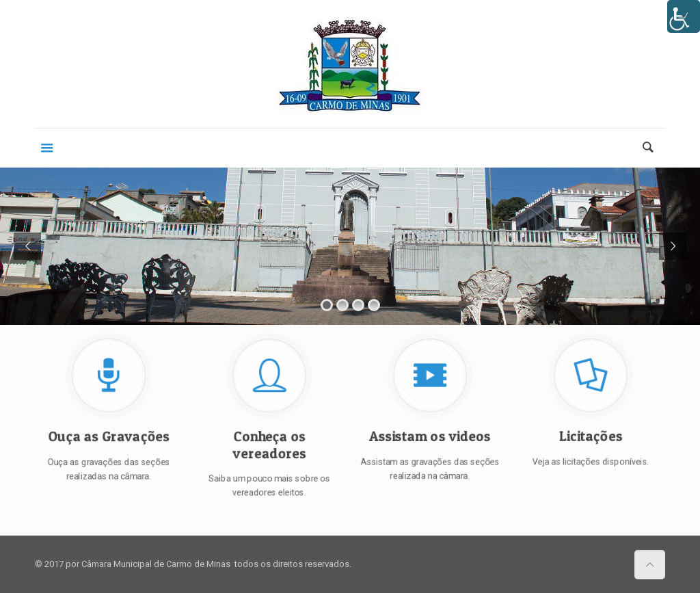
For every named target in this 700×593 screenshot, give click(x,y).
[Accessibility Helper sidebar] (684, 16)
